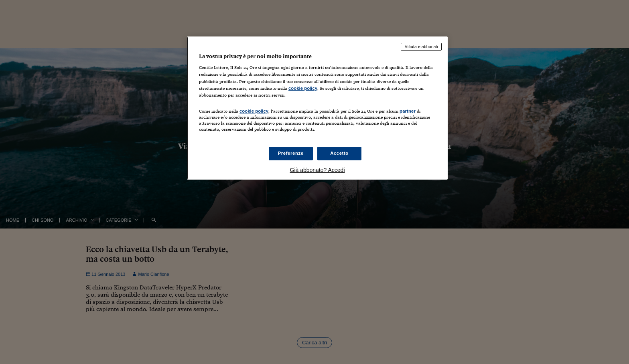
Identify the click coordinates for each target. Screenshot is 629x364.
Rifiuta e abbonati (421, 47)
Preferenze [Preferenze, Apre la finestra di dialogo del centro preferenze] (291, 153)
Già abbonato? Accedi (318, 170)
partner (408, 111)
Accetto (339, 153)
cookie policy (303, 88)
